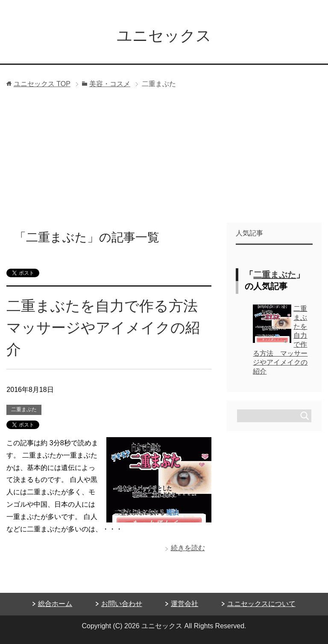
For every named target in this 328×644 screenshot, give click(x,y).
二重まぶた (24, 409)
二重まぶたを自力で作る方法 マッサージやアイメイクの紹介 (109, 328)
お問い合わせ (122, 604)
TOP (42, 84)
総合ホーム (55, 604)
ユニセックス (164, 36)
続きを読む (188, 548)
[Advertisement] (164, 159)
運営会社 (184, 604)
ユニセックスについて (261, 604)
